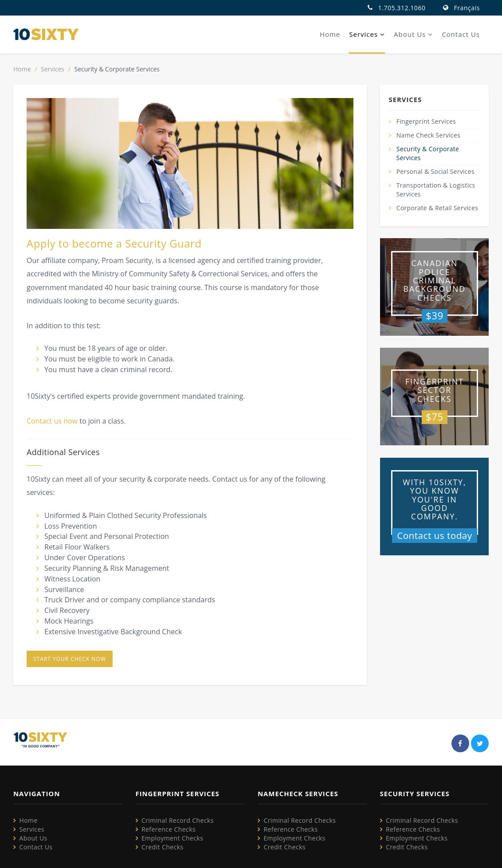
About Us (413, 34)
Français (467, 8)
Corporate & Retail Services (437, 208)
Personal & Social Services (435, 171)
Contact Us (461, 34)
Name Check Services (428, 135)
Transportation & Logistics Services (436, 190)
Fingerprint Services (426, 121)
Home (330, 34)
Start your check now (70, 659)
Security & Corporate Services (428, 153)
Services (367, 34)
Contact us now (52, 421)
